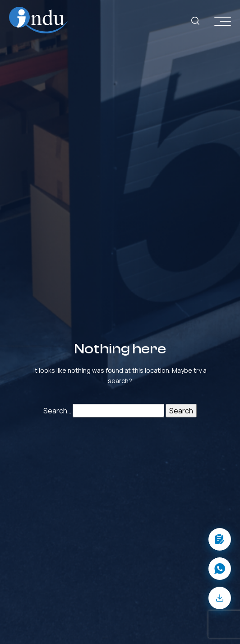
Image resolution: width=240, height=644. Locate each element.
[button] (220, 539)
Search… (57, 411)
